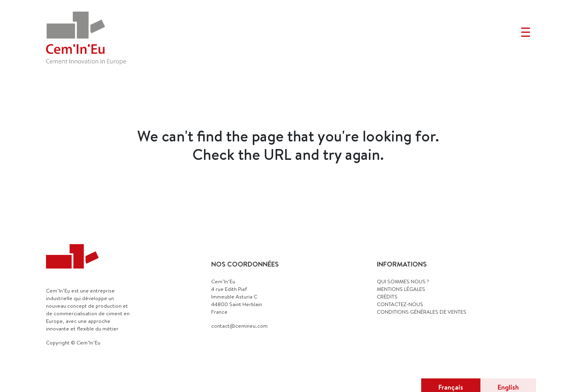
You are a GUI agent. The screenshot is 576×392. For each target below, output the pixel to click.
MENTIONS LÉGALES (401, 289)
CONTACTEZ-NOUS (400, 304)
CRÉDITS (387, 296)
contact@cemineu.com (239, 326)
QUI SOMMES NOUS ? (403, 281)
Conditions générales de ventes (422, 312)
